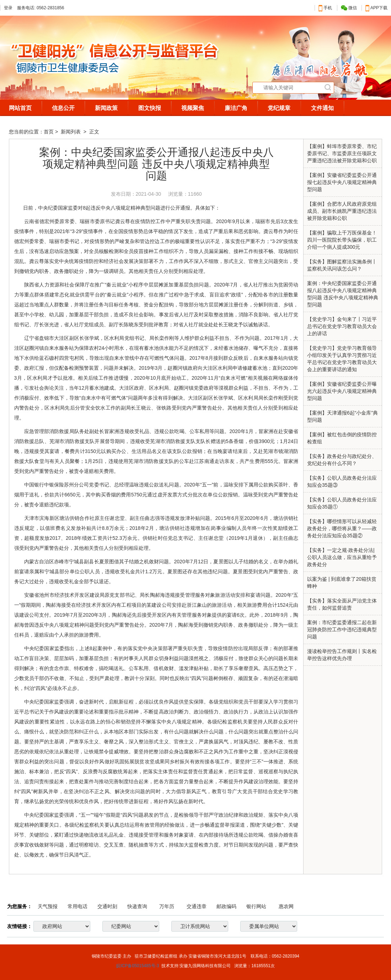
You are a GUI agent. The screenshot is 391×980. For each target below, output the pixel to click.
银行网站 (256, 906)
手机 (325, 8)
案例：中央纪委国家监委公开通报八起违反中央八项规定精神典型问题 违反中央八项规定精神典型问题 (343, 294)
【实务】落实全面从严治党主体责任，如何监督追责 (342, 604)
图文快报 (150, 108)
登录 (8, 8)
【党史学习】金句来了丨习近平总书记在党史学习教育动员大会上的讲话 (342, 326)
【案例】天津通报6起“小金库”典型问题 (342, 416)
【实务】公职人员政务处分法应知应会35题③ (342, 481)
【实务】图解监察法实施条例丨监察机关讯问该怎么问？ (342, 265)
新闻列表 (71, 132)
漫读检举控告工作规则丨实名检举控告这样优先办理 (342, 655)
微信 (349, 8)
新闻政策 (106, 108)
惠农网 (286, 906)
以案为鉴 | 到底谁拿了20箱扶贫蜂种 (342, 583)
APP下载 (376, 8)
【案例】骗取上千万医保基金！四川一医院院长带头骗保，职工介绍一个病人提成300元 (342, 240)
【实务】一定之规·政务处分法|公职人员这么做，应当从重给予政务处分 (342, 557)
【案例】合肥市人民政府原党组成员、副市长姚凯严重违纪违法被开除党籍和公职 (342, 211)
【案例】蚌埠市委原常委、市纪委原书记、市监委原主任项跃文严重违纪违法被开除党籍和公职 (342, 153)
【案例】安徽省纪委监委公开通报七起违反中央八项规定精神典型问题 (342, 182)
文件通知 (322, 108)
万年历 (167, 906)
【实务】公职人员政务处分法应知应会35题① (342, 503)
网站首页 (20, 108)
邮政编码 (226, 906)
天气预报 (48, 906)
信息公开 (63, 108)
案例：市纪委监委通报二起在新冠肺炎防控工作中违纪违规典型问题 (342, 629)
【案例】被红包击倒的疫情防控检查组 (342, 438)
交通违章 (197, 906)
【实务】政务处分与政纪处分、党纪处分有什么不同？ (342, 460)
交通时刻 (107, 906)
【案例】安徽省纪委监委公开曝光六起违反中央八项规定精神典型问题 (342, 391)
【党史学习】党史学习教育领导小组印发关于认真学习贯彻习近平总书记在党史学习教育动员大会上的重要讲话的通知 (342, 359)
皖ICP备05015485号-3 (138, 966)
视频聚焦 (193, 108)
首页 (49, 132)
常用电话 (77, 906)
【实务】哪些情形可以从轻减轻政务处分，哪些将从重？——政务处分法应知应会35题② (342, 528)
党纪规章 (279, 108)
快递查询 (137, 906)
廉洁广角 (236, 108)
